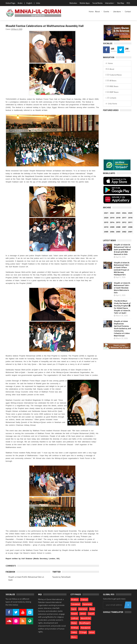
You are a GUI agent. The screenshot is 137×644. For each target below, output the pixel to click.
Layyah (91, 614)
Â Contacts (111, 98)
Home (91, 11)
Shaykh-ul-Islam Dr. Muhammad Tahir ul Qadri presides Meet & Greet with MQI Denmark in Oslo (122, 249)
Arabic (20, 3)
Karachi (74, 614)
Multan (74, 623)
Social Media (97, 3)
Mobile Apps (85, 3)
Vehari (92, 632)
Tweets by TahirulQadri (61, 577)
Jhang (92, 609)
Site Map (121, 3)
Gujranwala (87, 604)
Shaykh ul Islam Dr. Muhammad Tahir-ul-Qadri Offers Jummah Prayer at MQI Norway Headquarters (122, 269)
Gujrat (74, 609)
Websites (73, 3)
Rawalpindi (85, 628)
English (29, 3)
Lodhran (75, 618)
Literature (117, 11)
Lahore (83, 614)
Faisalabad (76, 604)
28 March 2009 (17, 29)
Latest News (110, 240)
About (97, 11)
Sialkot (74, 632)
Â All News (111, 80)
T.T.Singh (83, 632)
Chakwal (84, 600)
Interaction (109, 3)
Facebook (10, 572)
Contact (128, 11)
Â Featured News (113, 75)
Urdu (38, 3)
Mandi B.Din (86, 618)
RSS (128, 3)
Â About (110, 69)
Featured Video (111, 110)
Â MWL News (112, 86)
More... (74, 637)
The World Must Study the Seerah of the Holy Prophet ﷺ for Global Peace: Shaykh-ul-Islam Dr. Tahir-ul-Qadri (122, 307)
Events (106, 11)
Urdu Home (111, 104)
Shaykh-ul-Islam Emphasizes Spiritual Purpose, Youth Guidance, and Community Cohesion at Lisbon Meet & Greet (122, 328)
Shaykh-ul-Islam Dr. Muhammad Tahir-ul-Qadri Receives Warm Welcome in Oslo (122, 288)
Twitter (56, 572)
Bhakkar (75, 600)
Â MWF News (112, 92)
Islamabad (83, 609)
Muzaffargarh (85, 623)
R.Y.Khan (75, 628)
